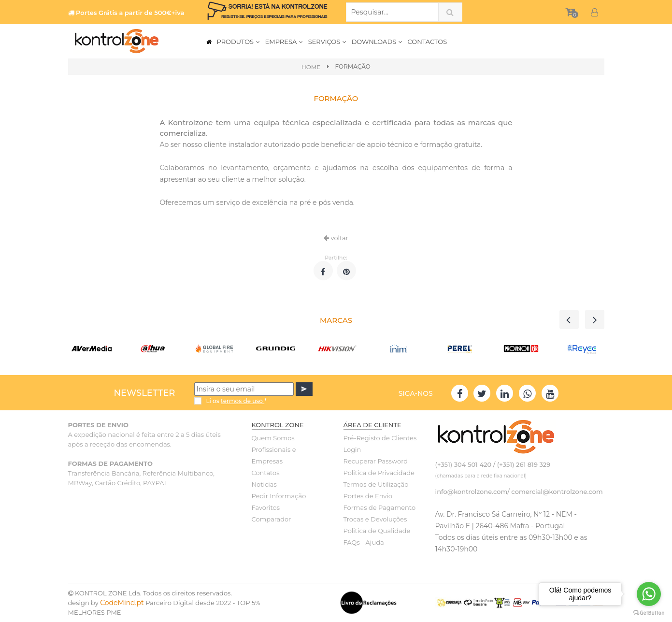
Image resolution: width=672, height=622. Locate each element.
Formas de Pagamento (380, 507)
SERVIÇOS (328, 42)
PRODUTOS (239, 42)
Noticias (264, 484)
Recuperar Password (376, 461)
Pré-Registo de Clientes (380, 438)
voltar (336, 238)
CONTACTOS (428, 42)
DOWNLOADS (377, 42)
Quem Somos (273, 438)
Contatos (266, 473)
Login (352, 449)
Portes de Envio (368, 496)
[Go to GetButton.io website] (649, 612)
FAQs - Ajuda (364, 542)
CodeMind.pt (122, 603)
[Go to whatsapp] (649, 594)
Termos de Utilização (376, 484)
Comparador (272, 519)
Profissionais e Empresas (274, 455)
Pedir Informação (279, 496)
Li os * (236, 401)
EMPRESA (284, 42)
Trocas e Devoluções (375, 519)
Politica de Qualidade (377, 531)
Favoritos (266, 507)
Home (311, 67)
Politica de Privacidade (379, 473)
